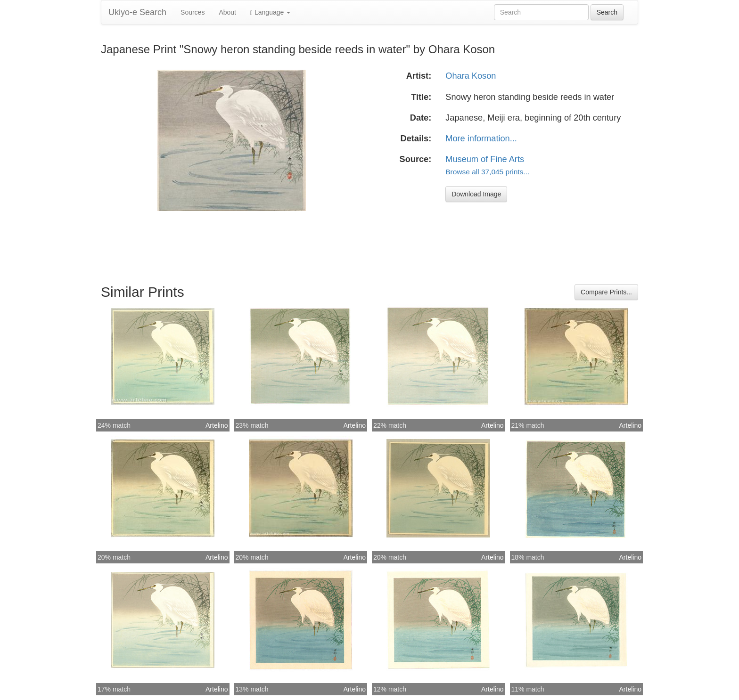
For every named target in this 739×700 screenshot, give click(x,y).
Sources (193, 12)
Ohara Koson (471, 76)
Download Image (476, 194)
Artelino (217, 425)
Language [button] (270, 12)
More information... (481, 138)
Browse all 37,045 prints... (487, 172)
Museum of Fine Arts (485, 159)
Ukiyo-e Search (137, 12)
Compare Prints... (606, 292)
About (227, 12)
